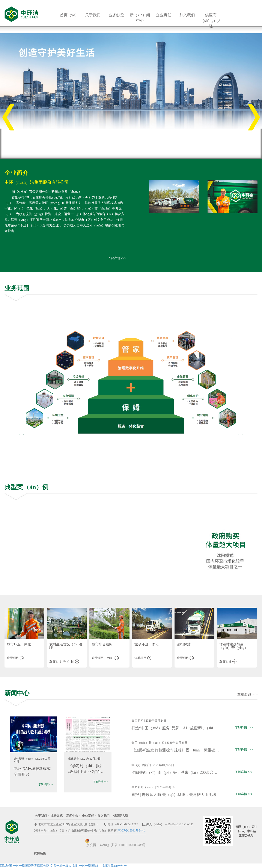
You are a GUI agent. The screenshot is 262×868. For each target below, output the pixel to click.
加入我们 (104, 816)
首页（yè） (69, 15)
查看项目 (15, 658)
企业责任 (88, 816)
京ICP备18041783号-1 (132, 831)
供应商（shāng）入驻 (211, 21)
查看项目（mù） (105, 658)
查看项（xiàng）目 (64, 661)
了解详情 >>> (244, 728)
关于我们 (41, 816)
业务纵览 (57, 816)
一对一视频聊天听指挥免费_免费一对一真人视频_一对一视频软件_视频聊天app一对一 (70, 866)
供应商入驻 (121, 816)
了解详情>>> (117, 258)
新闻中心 (72, 816)
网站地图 (6, 866)
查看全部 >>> (247, 695)
